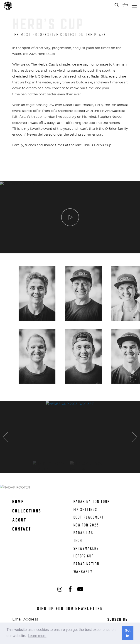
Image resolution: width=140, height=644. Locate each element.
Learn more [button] (37, 636)
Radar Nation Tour (92, 502)
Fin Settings (85, 510)
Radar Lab (83, 533)
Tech (78, 540)
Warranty (83, 572)
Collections (27, 511)
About (19, 520)
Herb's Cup (84, 556)
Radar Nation (86, 564)
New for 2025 (86, 525)
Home (18, 502)
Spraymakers (86, 548)
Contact (22, 529)
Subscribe (118, 619)
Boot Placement (89, 517)
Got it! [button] (128, 633)
